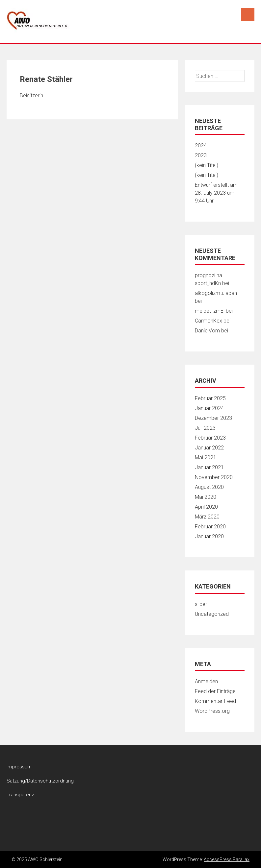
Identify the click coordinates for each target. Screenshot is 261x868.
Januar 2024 (209, 408)
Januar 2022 (209, 448)
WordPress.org (212, 711)
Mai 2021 (206, 458)
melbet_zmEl (210, 311)
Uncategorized (212, 614)
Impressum (19, 767)
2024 (201, 145)
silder (201, 604)
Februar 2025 (210, 398)
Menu (248, 14)
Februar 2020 (210, 527)
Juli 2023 (205, 428)
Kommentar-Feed (215, 701)
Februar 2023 (210, 438)
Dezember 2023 (213, 418)
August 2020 (209, 487)
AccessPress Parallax (227, 859)
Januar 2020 (209, 536)
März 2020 (207, 517)
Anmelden (206, 681)
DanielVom (207, 331)
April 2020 (206, 507)
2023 (201, 155)
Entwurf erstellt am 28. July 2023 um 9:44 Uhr (216, 193)
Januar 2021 (209, 467)
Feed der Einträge (215, 691)
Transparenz (20, 795)
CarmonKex (209, 321)
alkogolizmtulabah (216, 293)
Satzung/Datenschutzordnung (40, 781)
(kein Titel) (207, 165)
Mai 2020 (206, 497)
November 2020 (214, 477)
